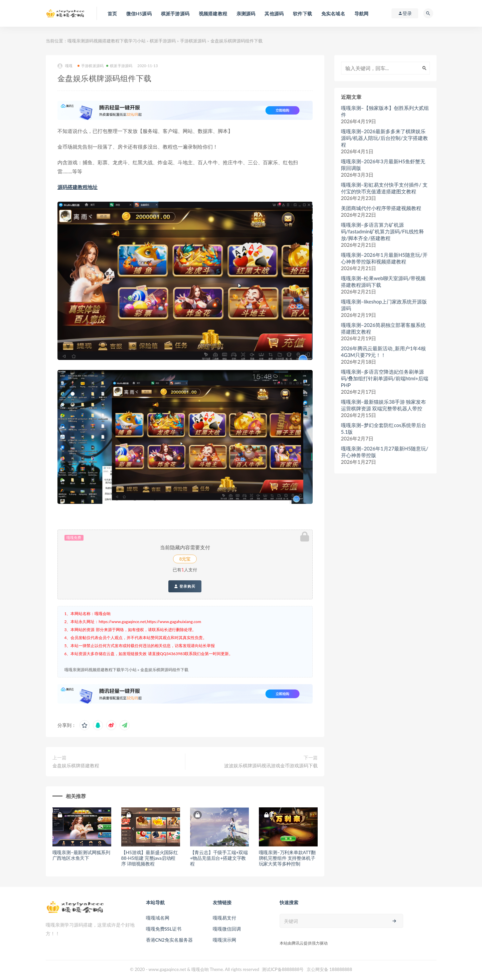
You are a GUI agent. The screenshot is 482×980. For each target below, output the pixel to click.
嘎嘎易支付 (224, 918)
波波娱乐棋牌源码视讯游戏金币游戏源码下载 (271, 765)
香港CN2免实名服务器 (169, 940)
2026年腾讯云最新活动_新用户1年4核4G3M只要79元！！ (383, 352)
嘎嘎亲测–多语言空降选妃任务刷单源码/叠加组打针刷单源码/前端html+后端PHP (385, 378)
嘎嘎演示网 (224, 940)
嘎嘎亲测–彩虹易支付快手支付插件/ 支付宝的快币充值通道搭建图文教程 (384, 188)
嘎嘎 (65, 66)
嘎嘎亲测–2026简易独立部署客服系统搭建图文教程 (383, 328)
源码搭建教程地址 (77, 187)
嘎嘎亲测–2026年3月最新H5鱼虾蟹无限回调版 (383, 165)
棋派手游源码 (163, 41)
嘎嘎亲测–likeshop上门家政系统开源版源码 (384, 305)
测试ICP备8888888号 (283, 969)
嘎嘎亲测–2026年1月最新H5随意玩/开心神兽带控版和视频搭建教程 (384, 258)
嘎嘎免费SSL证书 (164, 929)
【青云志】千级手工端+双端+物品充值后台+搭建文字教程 (219, 858)
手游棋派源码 (193, 41)
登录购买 (185, 586)
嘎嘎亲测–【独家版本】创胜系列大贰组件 (385, 111)
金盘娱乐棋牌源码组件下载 (164, 670)
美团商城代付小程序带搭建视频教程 (381, 208)
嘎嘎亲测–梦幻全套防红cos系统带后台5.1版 (384, 428)
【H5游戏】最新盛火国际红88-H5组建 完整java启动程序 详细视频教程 (150, 858)
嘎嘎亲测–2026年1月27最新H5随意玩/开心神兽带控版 (385, 452)
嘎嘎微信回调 (227, 929)
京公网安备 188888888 (329, 969)
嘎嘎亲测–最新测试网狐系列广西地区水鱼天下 (82, 855)
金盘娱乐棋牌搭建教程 (76, 765)
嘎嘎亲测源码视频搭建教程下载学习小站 (107, 41)
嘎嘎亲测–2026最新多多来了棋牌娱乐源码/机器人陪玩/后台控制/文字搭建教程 (384, 138)
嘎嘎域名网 (158, 918)
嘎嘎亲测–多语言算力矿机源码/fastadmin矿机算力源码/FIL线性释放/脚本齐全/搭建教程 (383, 231)
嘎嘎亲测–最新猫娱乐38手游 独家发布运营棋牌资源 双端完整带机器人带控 (384, 405)
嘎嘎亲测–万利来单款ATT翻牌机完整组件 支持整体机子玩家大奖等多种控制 (287, 858)
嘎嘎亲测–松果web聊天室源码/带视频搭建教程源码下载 (383, 281)
